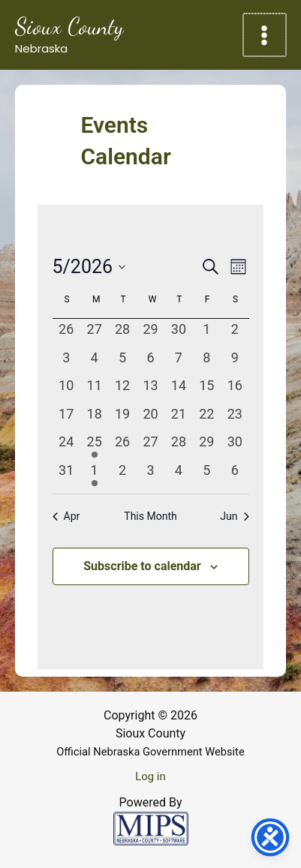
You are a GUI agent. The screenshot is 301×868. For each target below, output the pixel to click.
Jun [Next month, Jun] (234, 516)
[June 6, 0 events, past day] (235, 474)
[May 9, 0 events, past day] (235, 361)
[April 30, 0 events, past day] (178, 333)
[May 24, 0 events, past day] (66, 445)
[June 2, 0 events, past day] (122, 474)
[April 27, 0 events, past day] (94, 333)
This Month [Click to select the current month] (150, 516)
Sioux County (69, 26)
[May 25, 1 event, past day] (94, 445)
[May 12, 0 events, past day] (122, 389)
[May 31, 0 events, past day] (66, 474)
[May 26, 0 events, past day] (122, 445)
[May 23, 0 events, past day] (235, 417)
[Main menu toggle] (266, 35)
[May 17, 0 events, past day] (66, 417)
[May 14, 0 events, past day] (178, 389)
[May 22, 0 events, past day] (207, 417)
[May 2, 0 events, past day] (235, 333)
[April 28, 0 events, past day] (122, 333)
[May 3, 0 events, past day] (66, 361)
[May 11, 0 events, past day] (94, 389)
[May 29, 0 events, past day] (207, 445)
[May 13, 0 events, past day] (150, 389)
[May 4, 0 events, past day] (94, 361)
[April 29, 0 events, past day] (150, 333)
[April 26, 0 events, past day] (66, 333)
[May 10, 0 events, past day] (66, 389)
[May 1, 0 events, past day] (207, 333)
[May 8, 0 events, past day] (207, 361)
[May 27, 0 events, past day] (150, 445)
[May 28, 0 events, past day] (178, 445)
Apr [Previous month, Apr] (66, 516)
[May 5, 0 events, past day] (122, 361)
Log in (150, 776)
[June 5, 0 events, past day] (207, 474)
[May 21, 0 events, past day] (178, 417)
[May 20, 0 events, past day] (150, 417)
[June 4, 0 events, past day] (178, 474)
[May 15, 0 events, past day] (207, 389)
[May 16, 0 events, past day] (235, 389)
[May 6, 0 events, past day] (150, 361)
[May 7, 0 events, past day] (178, 361)
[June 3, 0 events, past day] (150, 474)
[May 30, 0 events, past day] (235, 445)
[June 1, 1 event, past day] (94, 474)
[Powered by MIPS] (151, 827)
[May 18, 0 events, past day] (94, 417)
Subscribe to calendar (142, 566)
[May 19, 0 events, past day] (122, 417)
